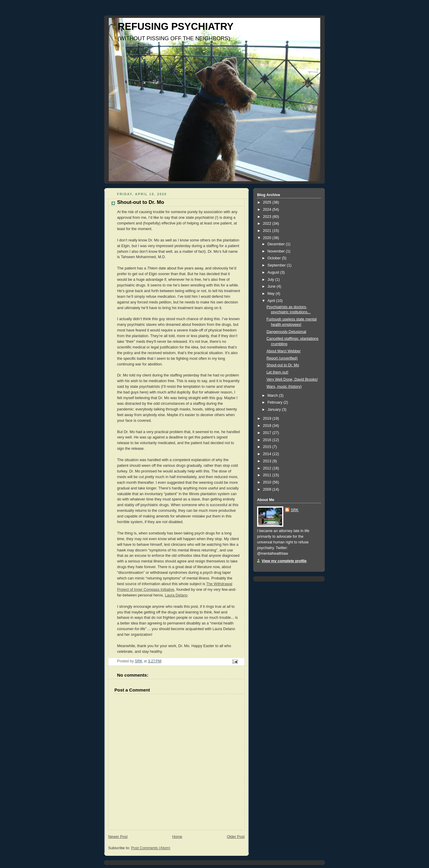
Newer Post (118, 837)
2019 (268, 418)
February (276, 402)
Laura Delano (176, 595)
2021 (268, 231)
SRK (295, 510)
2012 (268, 468)
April (272, 301)
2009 (268, 489)
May (272, 294)
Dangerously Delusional (286, 332)
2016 (268, 440)
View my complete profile (284, 561)
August (274, 272)
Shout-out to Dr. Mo (283, 365)
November (277, 251)
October (275, 258)
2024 (268, 210)
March (273, 396)
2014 (268, 454)
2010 (268, 482)
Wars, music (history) (284, 387)
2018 (268, 426)
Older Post (236, 837)
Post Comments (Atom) (151, 848)
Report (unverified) (282, 358)
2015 (268, 447)
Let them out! (278, 372)
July (271, 280)
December (277, 244)
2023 (268, 217)
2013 (268, 461)
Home (177, 837)
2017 (268, 433)
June (272, 286)
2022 (268, 224)
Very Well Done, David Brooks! (292, 379)
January (275, 410)
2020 (268, 238)
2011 (268, 475)
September (277, 265)
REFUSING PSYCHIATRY (176, 26)
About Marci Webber (284, 351)
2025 (268, 202)
